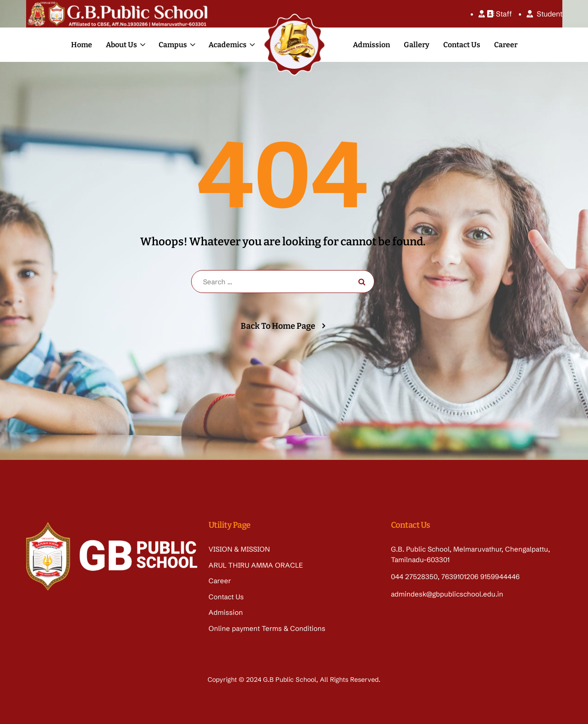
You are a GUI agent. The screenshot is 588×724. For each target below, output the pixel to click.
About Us (121, 45)
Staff (495, 14)
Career (506, 45)
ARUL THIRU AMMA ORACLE (256, 565)
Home (82, 45)
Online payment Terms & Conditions (267, 628)
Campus (173, 45)
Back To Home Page (278, 326)
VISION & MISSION (239, 549)
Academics (228, 45)
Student (544, 14)
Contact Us (462, 45)
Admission (371, 45)
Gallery (417, 45)
